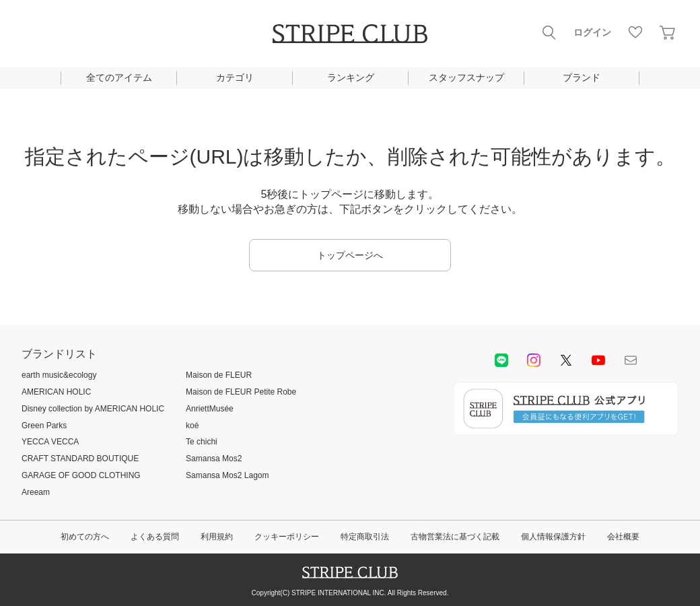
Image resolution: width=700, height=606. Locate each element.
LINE (501, 360)
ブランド (582, 77)
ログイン (592, 32)
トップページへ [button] (350, 255)
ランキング (351, 77)
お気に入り (635, 32)
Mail (631, 360)
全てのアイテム (119, 77)
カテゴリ (235, 77)
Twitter (566, 360)
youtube (598, 360)
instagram (534, 360)
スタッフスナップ (466, 77)
